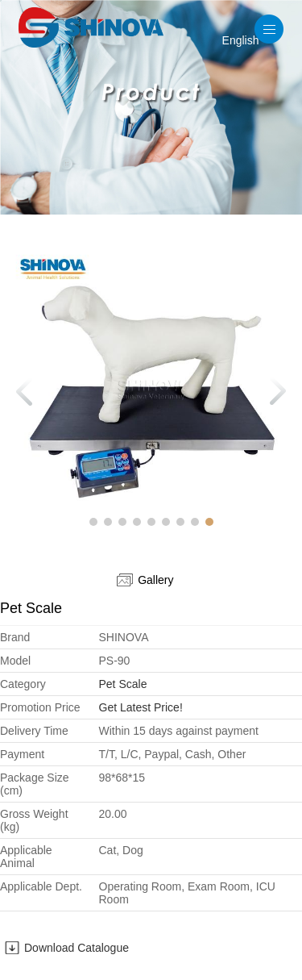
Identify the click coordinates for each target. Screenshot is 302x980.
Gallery (145, 580)
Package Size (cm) (35, 784)
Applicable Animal (26, 857)
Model (15, 661)
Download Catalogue (77, 948)
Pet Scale (123, 684)
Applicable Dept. (41, 886)
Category (23, 684)
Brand (15, 637)
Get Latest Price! (141, 707)
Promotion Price (40, 707)
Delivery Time (34, 731)
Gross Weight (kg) (34, 820)
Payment (22, 754)
